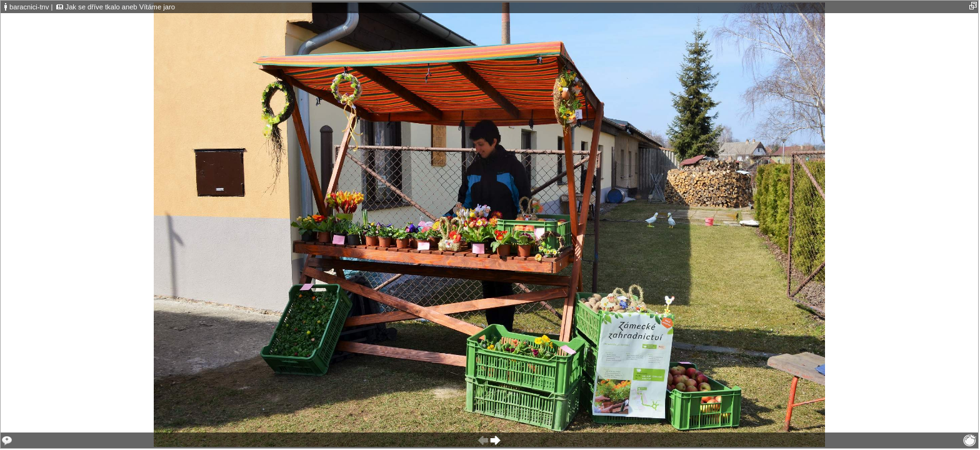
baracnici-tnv (29, 7)
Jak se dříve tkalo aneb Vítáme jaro (120, 7)
